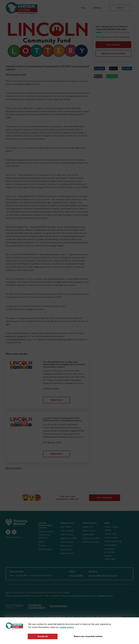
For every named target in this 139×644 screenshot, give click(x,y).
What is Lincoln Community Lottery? (46, 535)
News (41, 542)
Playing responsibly (110, 557)
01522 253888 (76, 575)
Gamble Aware (105, 596)
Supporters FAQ (68, 538)
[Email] (98, 76)
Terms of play (111, 538)
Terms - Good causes (111, 528)
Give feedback (105, 498)
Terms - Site (110, 534)
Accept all (43, 636)
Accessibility (111, 545)
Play (83, 8)
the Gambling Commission (109, 616)
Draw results (67, 546)
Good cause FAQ (91, 538)
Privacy (42, 545)
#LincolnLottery (13, 537)
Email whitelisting (113, 541)
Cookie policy (45, 549)
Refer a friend (67, 553)
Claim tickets (67, 534)
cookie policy (66, 627)
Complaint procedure (110, 550)
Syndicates (66, 550)
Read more (57, 400)
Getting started (90, 542)
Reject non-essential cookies (88, 636)
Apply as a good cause (113, 53)
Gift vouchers (67, 531)
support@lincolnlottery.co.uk (103, 575)
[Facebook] (99, 68)
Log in (120, 8)
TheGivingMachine (56, 616)
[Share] (113, 68)
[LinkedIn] (127, 68)
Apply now (88, 527)
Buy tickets (113, 45)
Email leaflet (88, 534)
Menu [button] (98, 8)
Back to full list (14, 468)
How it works (67, 542)
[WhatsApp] (112, 76)
